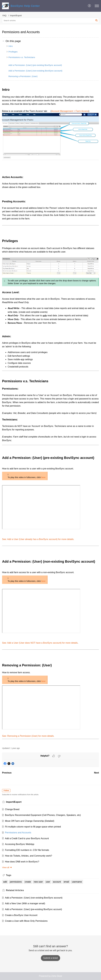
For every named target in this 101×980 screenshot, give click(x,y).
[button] (89, 6)
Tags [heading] (9, 875)
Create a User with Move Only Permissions (26, 921)
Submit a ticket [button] (51, 958)
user (48, 882)
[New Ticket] (51, 958)
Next (96, 773)
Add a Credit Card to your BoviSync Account (27, 838)
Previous (7, 773)
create (28, 882)
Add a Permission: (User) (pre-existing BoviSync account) (35, 65)
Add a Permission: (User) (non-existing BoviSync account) (35, 71)
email (66, 882)
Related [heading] (15, 890)
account (57, 882)
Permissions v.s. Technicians (22, 57)
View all (7, 867)
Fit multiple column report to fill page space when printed (33, 827)
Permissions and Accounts (18, 833)
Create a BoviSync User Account (21, 915)
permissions (16, 882)
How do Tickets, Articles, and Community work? (29, 856)
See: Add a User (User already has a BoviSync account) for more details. (38, 539)
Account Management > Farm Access (70, 111)
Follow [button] (6, 791)
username (77, 882)
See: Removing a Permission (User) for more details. (28, 736)
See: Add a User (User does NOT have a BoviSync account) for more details (40, 643)
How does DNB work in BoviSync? (22, 862)
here (43, 477)
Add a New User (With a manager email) (25, 903)
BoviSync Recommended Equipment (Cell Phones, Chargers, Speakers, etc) (43, 815)
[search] (50, 20)
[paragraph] (50, 415)
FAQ (4, 16)
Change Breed (12, 809)
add (5, 882)
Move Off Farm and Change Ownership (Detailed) (30, 821)
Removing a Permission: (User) (23, 76)
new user (38, 882)
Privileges (13, 52)
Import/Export (16, 16)
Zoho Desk (57, 976)
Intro (11, 46)
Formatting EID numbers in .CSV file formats (27, 850)
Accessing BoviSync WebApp (20, 844)
